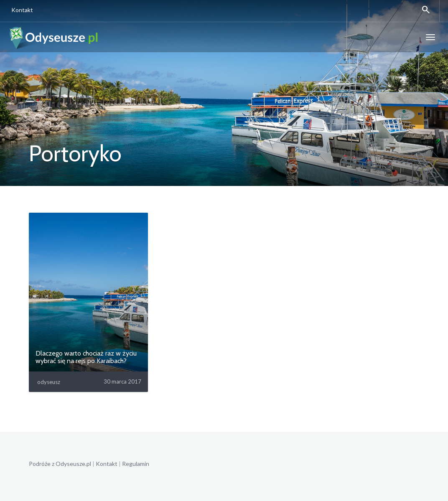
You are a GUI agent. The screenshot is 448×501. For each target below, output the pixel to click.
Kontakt (21, 10)
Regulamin (136, 464)
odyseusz (49, 382)
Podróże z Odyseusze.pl (60, 464)
